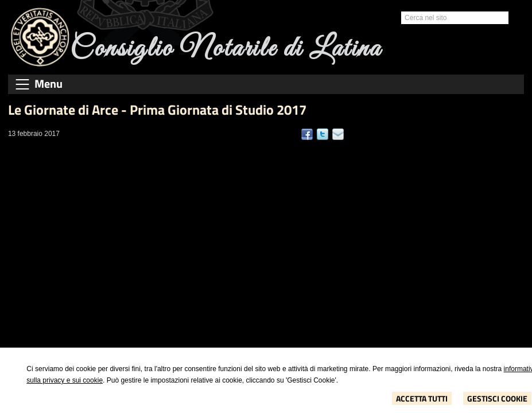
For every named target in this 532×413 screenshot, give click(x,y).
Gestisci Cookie (497, 398)
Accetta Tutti (422, 398)
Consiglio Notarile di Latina (226, 49)
